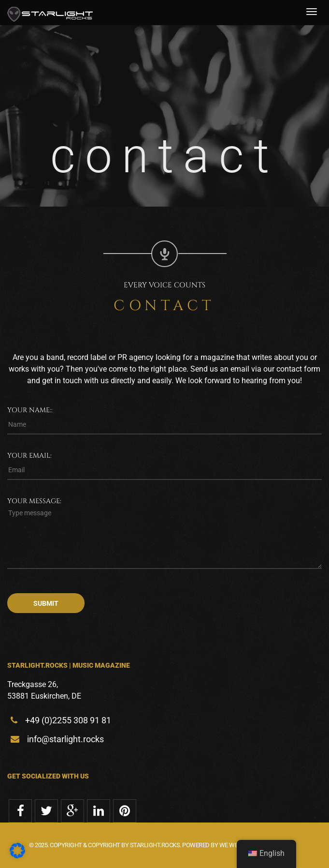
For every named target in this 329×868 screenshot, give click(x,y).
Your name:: (30, 410)
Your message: (34, 501)
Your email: (29, 456)
